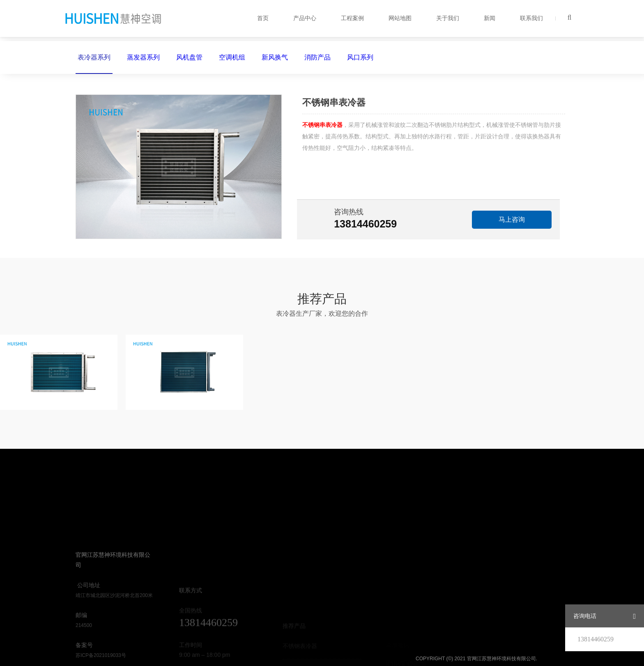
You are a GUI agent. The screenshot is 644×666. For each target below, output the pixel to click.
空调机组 (232, 57)
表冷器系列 (94, 64)
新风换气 (275, 57)
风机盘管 (189, 57)
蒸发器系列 (143, 57)
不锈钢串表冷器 (322, 125)
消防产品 (317, 57)
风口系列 (360, 57)
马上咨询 (512, 219)
